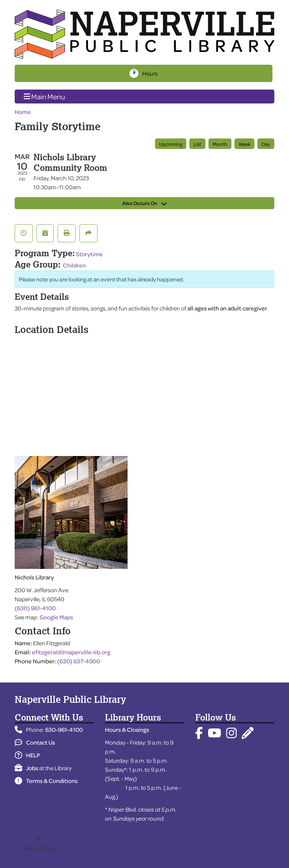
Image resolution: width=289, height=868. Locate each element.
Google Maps (56, 617)
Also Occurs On (144, 203)
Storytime (89, 254)
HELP (27, 755)
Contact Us (35, 742)
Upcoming (171, 144)
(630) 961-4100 (35, 608)
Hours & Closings (127, 730)
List (197, 144)
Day (266, 144)
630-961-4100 (64, 730)
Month (220, 144)
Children (74, 265)
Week (244, 144)
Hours (151, 73)
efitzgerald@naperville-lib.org (71, 652)
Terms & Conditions (46, 781)
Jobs (26, 768)
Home (23, 112)
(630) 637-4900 (79, 661)
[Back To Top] (38, 844)
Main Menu (45, 96)
